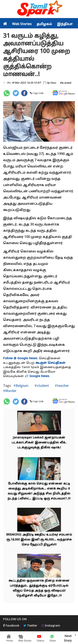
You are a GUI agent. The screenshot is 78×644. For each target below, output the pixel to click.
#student (41, 385)
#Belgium (21, 385)
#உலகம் (66, 83)
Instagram (51, 626)
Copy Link (38, 93)
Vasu (53, 83)
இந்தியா (65, 24)
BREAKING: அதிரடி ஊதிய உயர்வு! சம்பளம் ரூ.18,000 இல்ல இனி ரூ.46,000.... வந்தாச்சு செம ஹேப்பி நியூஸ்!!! (39, 540)
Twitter (30, 626)
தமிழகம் (44, 24)
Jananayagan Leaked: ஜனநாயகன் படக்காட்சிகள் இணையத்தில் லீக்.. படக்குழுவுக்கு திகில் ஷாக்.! (39, 443)
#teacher (61, 385)
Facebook (11, 626)
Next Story (68, 638)
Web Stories (22, 24)
